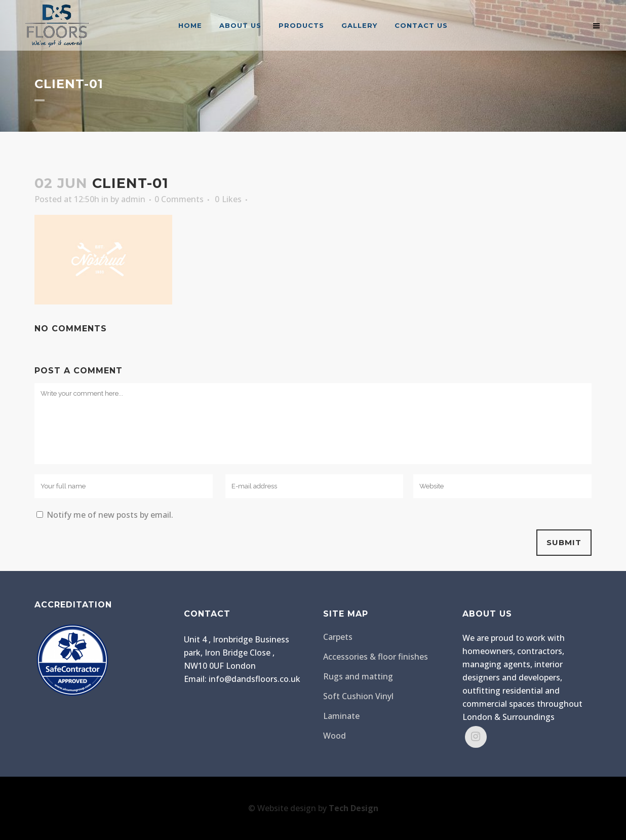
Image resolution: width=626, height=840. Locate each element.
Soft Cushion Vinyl (358, 696)
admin (133, 199)
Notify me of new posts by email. (110, 515)
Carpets (338, 637)
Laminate (341, 716)
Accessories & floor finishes (376, 657)
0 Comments (179, 199)
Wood (335, 736)
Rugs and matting (358, 676)
